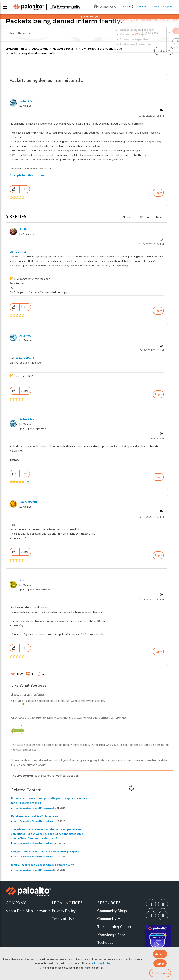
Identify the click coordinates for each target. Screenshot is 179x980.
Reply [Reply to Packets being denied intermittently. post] (158, 193)
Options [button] (161, 111)
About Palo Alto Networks (28, 911)
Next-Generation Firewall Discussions (33, 808)
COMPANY (16, 903)
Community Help (111, 918)
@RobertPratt (19, 252)
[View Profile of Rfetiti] (24, 580)
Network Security (65, 48)
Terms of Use (63, 918)
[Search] (74, 33)
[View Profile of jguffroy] (26, 335)
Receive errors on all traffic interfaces (35, 816)
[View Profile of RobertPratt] (28, 101)
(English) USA (105, 7)
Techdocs (105, 942)
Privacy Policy (102, 963)
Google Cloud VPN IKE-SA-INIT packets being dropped (45, 851)
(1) (29, 482)
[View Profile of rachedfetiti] (28, 502)
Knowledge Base (111, 935)
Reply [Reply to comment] (158, 311)
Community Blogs (112, 911)
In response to (34, 428)
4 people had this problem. (28, 175)
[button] (160, 954)
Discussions (40, 48)
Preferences (160, 973)
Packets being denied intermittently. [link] (32, 53)
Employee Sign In (162, 6)
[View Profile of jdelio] (24, 229)
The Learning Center (114, 926)
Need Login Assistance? (157, 47)
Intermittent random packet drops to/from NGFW (43, 865)
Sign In (143, 6)
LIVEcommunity (17, 48)
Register (126, 6)
